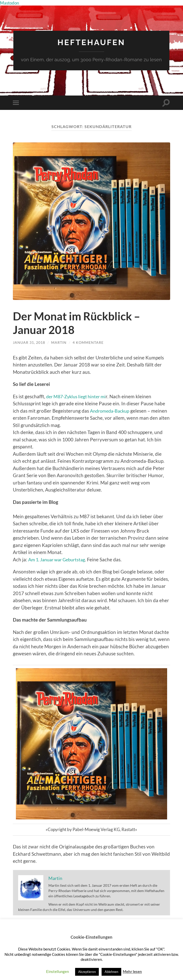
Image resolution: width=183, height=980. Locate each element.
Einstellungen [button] (57, 971)
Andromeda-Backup (111, 410)
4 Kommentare (88, 342)
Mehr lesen (132, 971)
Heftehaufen (91, 42)
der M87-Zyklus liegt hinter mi (79, 396)
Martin (59, 342)
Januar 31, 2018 (29, 342)
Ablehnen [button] (111, 972)
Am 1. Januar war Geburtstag (59, 559)
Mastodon (10, 3)
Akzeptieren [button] (87, 972)
